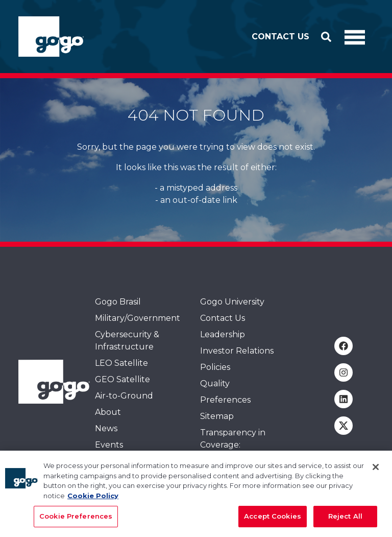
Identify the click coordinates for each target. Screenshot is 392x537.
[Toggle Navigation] (355, 37)
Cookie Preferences (76, 520)
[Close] (376, 471)
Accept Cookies (273, 520)
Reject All (345, 520)
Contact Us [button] (280, 37)
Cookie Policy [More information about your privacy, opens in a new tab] (93, 499)
